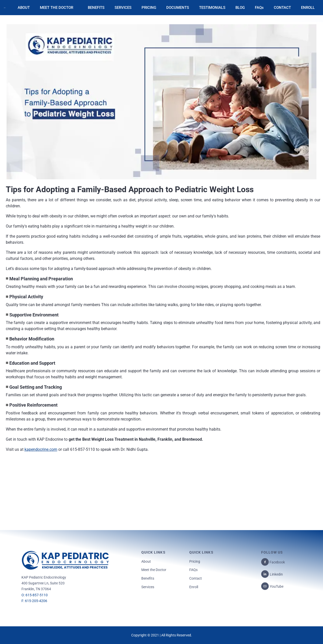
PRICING (149, 8)
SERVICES (123, 8)
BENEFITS (96, 8)
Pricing (195, 561)
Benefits (148, 578)
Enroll (194, 587)
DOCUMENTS (178, 8)
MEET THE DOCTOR (57, 8)
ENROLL (308, 8)
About (146, 561)
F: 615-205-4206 (34, 601)
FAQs (259, 8)
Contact (196, 578)
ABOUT (24, 8)
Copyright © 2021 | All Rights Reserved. (162, 635)
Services (148, 587)
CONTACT (282, 8)
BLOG (240, 8)
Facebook (277, 562)
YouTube (277, 586)
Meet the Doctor (154, 570)
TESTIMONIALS (212, 8)
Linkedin (276, 574)
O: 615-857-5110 (35, 595)
